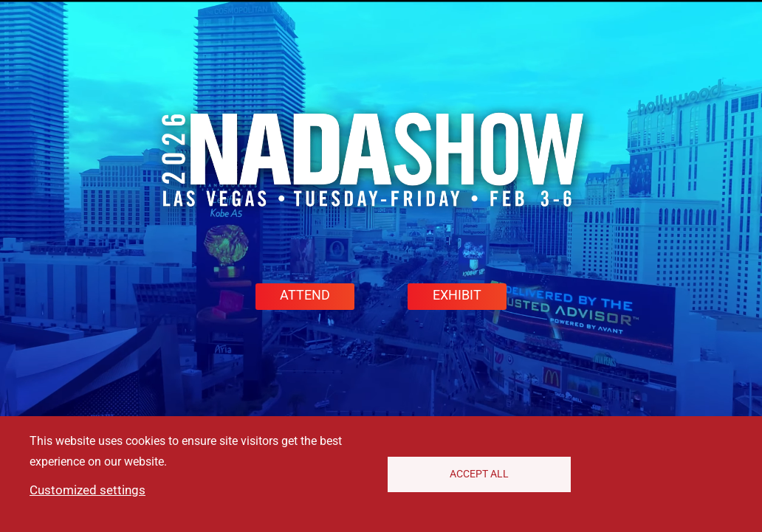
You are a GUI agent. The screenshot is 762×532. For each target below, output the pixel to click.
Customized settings (87, 490)
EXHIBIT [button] (457, 295)
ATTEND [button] (305, 295)
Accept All (479, 474)
